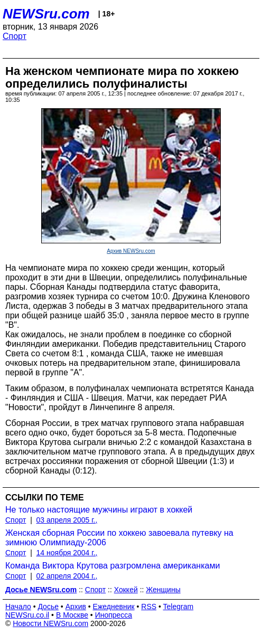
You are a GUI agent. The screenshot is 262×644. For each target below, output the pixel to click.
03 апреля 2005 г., (67, 520)
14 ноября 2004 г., (67, 553)
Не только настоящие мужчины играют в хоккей (99, 510)
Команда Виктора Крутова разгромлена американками (113, 566)
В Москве (72, 615)
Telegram (179, 607)
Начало (18, 607)
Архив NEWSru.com (131, 251)
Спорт (15, 36)
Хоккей (126, 590)
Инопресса (114, 615)
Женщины (163, 590)
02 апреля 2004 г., (67, 576)
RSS (149, 607)
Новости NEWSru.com (50, 623)
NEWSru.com (46, 14)
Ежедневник (114, 607)
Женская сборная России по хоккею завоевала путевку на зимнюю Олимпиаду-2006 (119, 538)
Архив (76, 607)
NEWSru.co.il (27, 615)
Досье (48, 607)
